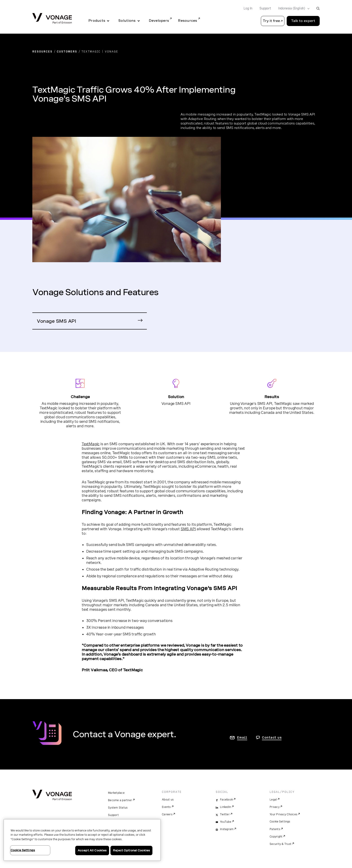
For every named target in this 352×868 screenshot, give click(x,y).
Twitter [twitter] (225, 814)
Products (97, 21)
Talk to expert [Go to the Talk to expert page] (303, 21)
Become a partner (120, 800)
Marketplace (116, 793)
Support (113, 815)
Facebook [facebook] (226, 800)
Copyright (276, 837)
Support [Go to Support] (265, 8)
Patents (275, 829)
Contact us (272, 737)
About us (168, 800)
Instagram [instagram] (227, 829)
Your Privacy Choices (283, 814)
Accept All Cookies (92, 850)
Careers (167, 814)
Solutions (127, 21)
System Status (118, 808)
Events (166, 807)
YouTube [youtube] (226, 822)
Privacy (275, 807)
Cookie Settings (280, 822)
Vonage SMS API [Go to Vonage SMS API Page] (56, 321)
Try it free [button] (271, 21)
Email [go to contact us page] (242, 737)
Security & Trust (280, 844)
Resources (188, 21)
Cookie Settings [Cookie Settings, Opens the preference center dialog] (23, 850)
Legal (273, 800)
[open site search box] (318, 8)
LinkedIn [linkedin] (225, 807)
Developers (159, 21)
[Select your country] (292, 9)
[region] (82, 840)
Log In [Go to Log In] (248, 8)
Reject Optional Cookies (131, 850)
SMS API (188, 529)
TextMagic (91, 444)
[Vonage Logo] (52, 19)
